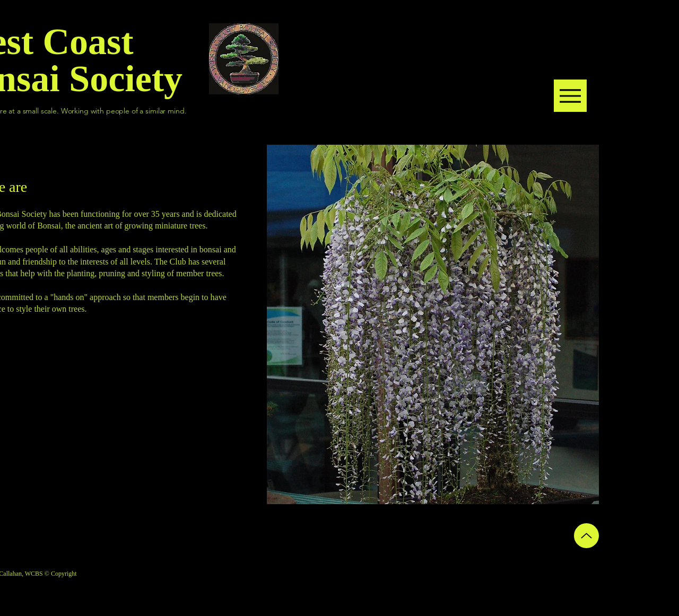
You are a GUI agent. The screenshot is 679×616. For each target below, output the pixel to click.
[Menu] (570, 96)
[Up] (586, 536)
